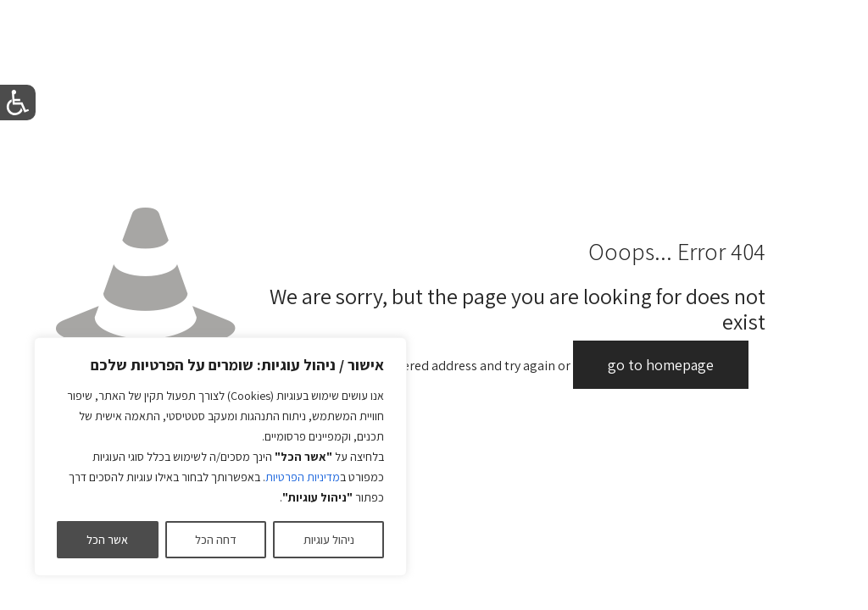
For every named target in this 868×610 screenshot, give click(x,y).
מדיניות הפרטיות (303, 477)
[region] (220, 457)
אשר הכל (107, 540)
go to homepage (661, 365)
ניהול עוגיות (329, 540)
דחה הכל (216, 540)
